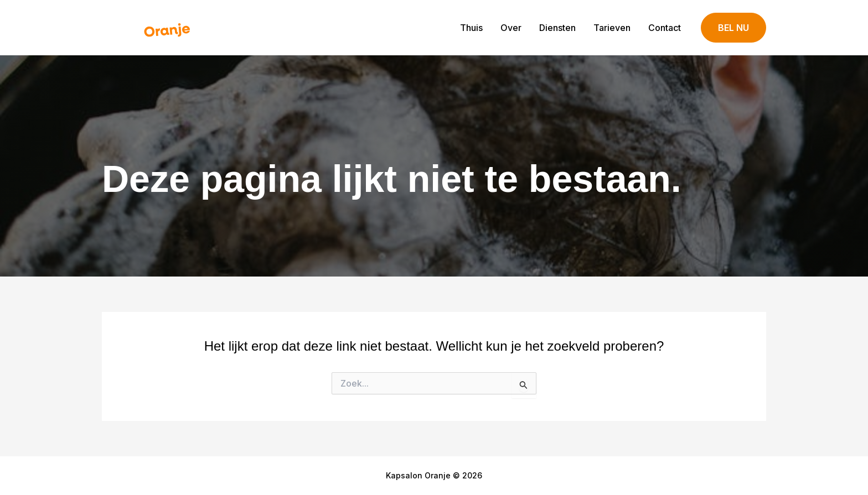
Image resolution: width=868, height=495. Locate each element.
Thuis (471, 28)
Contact (665, 28)
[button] (733, 28)
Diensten (557, 28)
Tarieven (612, 28)
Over (511, 28)
